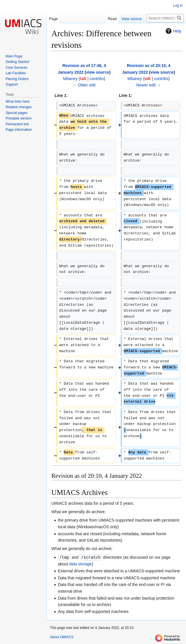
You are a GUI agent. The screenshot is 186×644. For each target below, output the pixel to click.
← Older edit (84, 85)
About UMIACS (62, 637)
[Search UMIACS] (165, 18)
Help (173, 31)
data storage (80, 564)
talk (83, 79)
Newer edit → (149, 85)
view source (97, 72)
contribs (97, 79)
